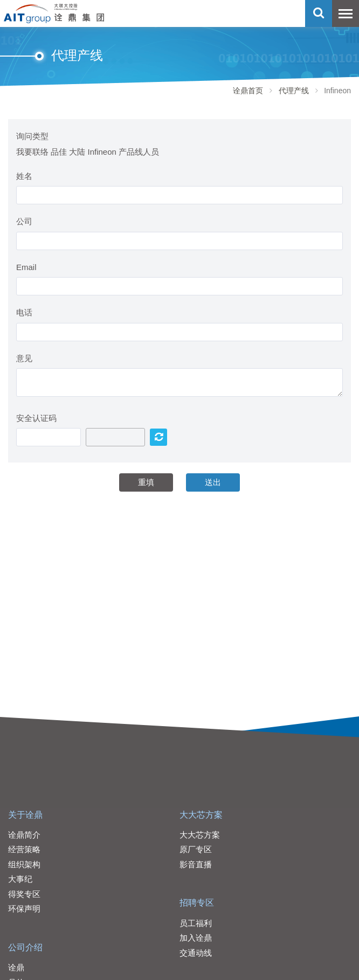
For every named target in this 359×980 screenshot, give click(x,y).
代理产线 (294, 91)
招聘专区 (197, 903)
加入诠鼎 (196, 938)
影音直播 (196, 864)
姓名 (24, 176)
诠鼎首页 (248, 91)
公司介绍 (25, 947)
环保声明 (24, 909)
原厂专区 (196, 849)
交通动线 (196, 953)
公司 (24, 221)
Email (26, 267)
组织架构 (24, 864)
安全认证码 (36, 418)
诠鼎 (16, 967)
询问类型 (32, 136)
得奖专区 (24, 894)
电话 (24, 312)
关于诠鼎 (25, 815)
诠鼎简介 (24, 835)
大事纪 (20, 879)
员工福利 (196, 923)
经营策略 (24, 849)
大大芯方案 (201, 815)
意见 (24, 358)
